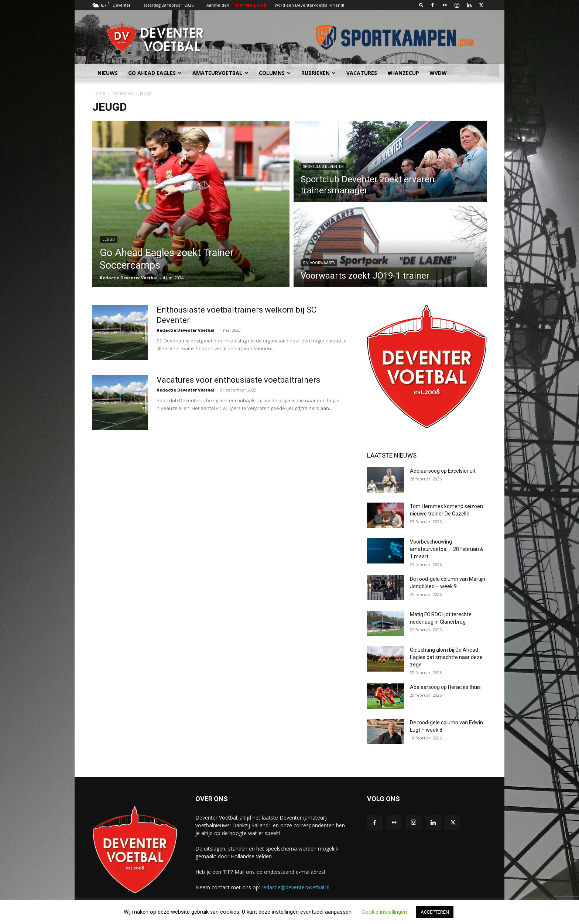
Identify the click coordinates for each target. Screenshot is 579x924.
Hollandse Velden (251, 856)
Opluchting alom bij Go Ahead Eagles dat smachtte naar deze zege (446, 657)
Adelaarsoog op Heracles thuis (445, 687)
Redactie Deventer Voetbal (129, 278)
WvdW (438, 73)
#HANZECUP (403, 73)
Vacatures (362, 73)
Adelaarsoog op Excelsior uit (443, 471)
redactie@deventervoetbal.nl (295, 887)
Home (99, 93)
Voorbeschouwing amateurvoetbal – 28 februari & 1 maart (447, 549)
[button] (421, 5)
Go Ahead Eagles (155, 73)
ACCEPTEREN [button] (435, 912)
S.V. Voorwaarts (319, 263)
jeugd (109, 239)
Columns (275, 73)
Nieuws (108, 73)
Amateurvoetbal (220, 73)
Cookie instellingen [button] (384, 912)
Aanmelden (218, 5)
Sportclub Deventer (323, 167)
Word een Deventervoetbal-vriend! (309, 5)
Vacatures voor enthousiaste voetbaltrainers (238, 380)
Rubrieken (318, 73)
